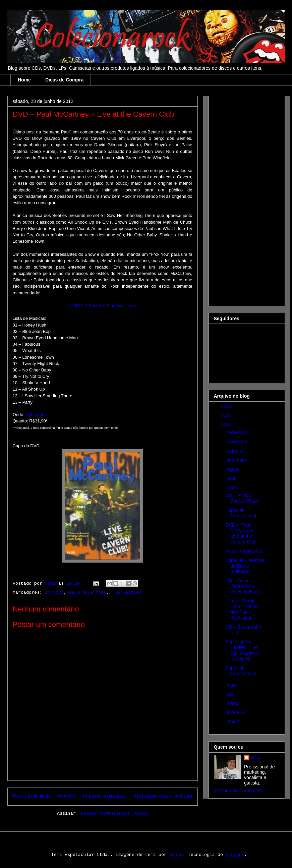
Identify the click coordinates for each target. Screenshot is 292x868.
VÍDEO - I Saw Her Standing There (102, 306)
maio (232, 685)
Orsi (255, 758)
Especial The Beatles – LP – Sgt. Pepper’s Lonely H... (243, 650)
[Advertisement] (241, 199)
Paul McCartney (88, 593)
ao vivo (54, 593)
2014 (227, 406)
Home (24, 80)
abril (232, 694)
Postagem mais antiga (162, 796)
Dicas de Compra (64, 80)
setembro (237, 460)
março (234, 703)
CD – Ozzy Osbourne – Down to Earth (243, 586)
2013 (227, 415)
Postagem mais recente (44, 796)
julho (232, 478)
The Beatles (127, 593)
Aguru (176, 855)
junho (233, 487)
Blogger (235, 855)
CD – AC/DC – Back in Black (242, 498)
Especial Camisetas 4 (241, 513)
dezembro (238, 432)
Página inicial (104, 796)
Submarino (36, 415)
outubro (235, 451)
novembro (238, 442)
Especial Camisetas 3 (241, 671)
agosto (234, 469)
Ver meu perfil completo (239, 791)
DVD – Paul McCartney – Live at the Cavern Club (241, 533)
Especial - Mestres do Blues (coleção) (245, 566)
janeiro (234, 721)
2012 (227, 424)
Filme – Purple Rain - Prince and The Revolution (241, 609)
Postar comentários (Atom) (115, 814)
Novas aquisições (244, 551)
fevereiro (236, 712)
